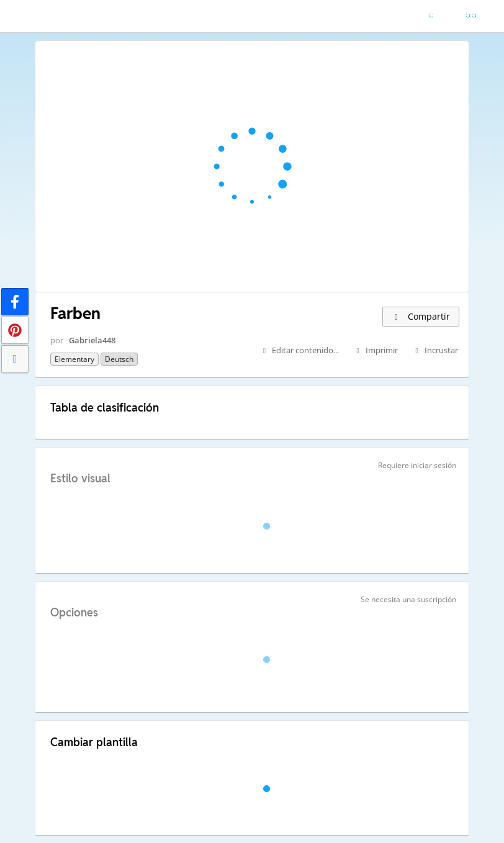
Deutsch (119, 359)
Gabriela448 (92, 340)
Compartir (421, 316)
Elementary (74, 359)
